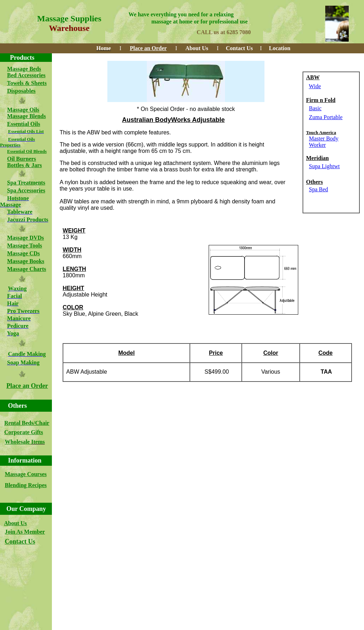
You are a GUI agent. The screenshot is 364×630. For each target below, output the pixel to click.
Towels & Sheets (27, 83)
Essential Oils (24, 124)
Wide (315, 86)
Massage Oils (23, 110)
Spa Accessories (26, 190)
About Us (15, 523)
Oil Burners (22, 159)
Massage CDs (23, 253)
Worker (317, 145)
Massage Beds (24, 69)
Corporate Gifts (24, 432)
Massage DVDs (26, 238)
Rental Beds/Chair (27, 423)
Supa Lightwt (324, 166)
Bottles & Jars (25, 165)
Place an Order (27, 386)
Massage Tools (25, 245)
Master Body (324, 138)
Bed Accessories (26, 75)
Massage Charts (27, 269)
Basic (315, 108)
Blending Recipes (26, 485)
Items (38, 442)
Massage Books (26, 261)
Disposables (21, 91)
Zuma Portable (326, 117)
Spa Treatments (26, 183)
